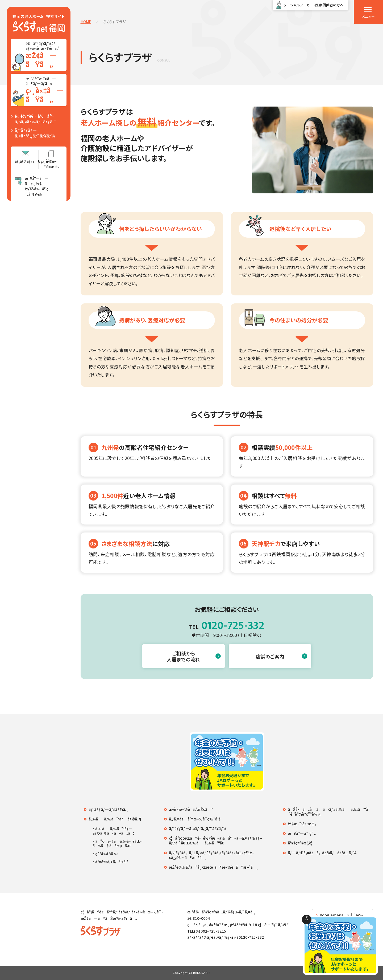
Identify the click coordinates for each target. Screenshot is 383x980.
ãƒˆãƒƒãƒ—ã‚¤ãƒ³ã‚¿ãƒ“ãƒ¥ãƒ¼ (35, 133)
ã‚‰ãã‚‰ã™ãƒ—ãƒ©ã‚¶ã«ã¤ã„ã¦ (113, 831)
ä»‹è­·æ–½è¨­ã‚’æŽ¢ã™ (191, 809)
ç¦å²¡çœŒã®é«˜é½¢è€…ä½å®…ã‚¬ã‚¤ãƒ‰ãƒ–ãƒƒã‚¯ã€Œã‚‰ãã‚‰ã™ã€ (216, 840)
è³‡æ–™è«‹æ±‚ (51, 164)
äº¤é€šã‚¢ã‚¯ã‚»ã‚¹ (112, 862)
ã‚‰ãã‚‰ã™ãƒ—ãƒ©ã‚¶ (115, 819)
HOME (86, 22)
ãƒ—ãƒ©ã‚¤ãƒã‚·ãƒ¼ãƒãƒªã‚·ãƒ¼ (322, 853)
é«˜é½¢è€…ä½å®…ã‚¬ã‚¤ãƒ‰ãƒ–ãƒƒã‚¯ (35, 119)
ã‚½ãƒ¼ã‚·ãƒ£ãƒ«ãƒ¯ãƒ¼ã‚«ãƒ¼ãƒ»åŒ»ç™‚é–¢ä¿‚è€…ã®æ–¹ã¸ (212, 855)
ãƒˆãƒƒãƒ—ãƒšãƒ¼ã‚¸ (109, 809)
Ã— (307, 920)
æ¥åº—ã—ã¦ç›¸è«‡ (36, 186)
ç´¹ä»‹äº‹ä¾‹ (106, 854)
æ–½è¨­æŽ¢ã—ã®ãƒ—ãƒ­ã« (45, 90)
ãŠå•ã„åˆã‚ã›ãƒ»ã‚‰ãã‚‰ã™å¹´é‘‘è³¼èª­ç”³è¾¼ (329, 812)
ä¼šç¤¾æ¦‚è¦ (302, 843)
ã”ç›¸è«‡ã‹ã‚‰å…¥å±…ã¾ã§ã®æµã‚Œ (118, 844)
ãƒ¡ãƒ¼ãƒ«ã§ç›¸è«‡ (26, 161)
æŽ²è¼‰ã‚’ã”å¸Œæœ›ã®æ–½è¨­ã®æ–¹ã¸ (214, 867)
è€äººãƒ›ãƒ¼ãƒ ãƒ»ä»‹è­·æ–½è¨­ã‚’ (45, 55)
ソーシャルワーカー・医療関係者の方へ (314, 5)
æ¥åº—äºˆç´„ (302, 833)
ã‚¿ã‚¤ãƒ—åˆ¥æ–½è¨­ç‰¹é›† (195, 819)
